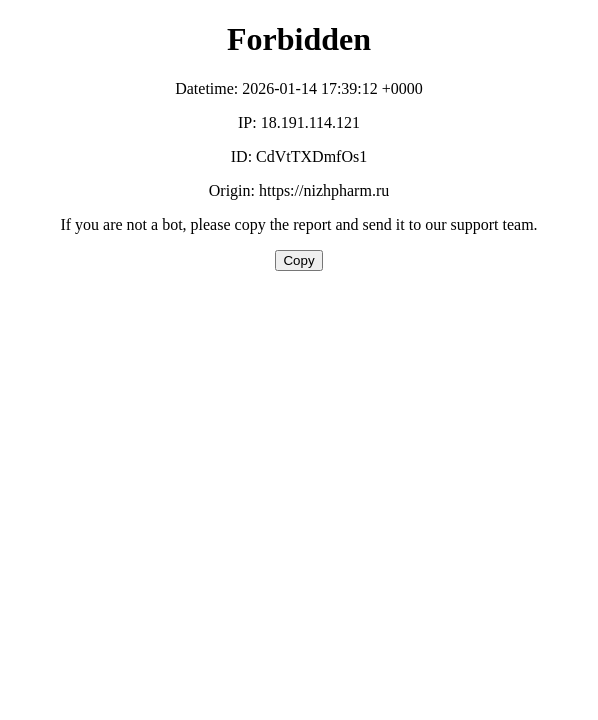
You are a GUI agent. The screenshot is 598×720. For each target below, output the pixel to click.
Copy (298, 260)
